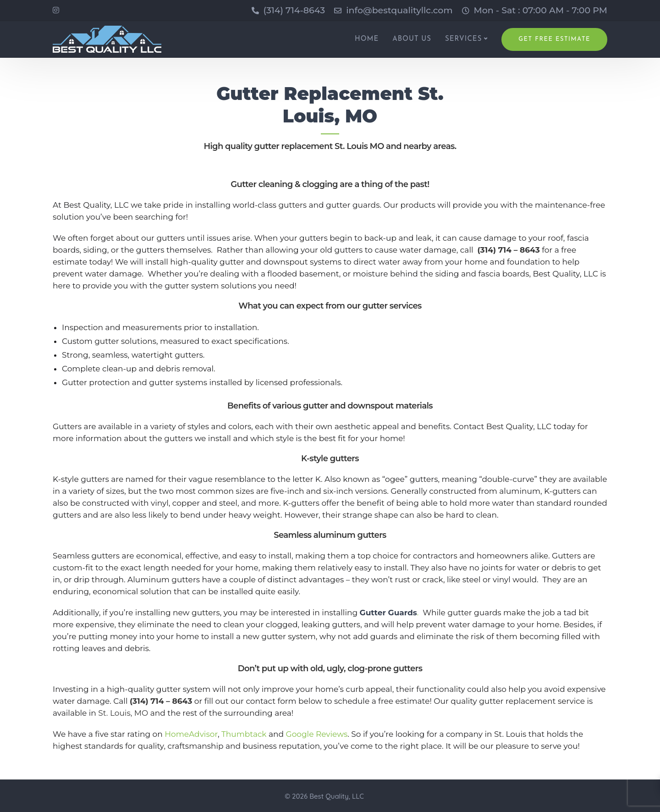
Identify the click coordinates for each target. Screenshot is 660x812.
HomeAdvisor (191, 734)
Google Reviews (317, 734)
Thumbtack (244, 734)
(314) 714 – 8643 (508, 250)
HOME (367, 39)
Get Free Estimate (554, 39)
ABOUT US (412, 39)
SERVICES (463, 39)
